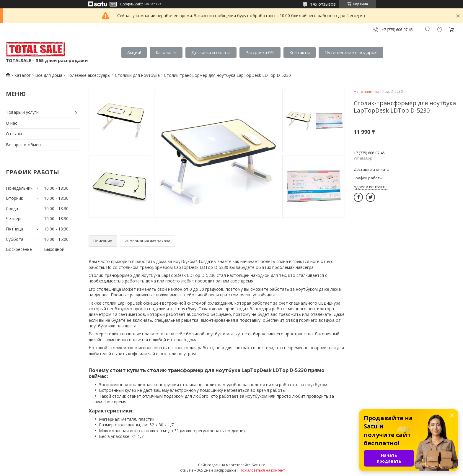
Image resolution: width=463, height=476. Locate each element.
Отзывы (14, 134)
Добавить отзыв (439, 30)
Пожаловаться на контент (262, 470)
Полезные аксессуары (88, 75)
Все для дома (49, 75)
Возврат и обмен (23, 145)
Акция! (134, 52)
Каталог (164, 52)
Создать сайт (132, 4)
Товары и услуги (22, 112)
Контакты (300, 52)
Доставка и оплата (211, 52)
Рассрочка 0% (260, 52)
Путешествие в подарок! (351, 52)
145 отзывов (323, 4)
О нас (12, 123)
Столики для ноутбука (137, 75)
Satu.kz (258, 465)
